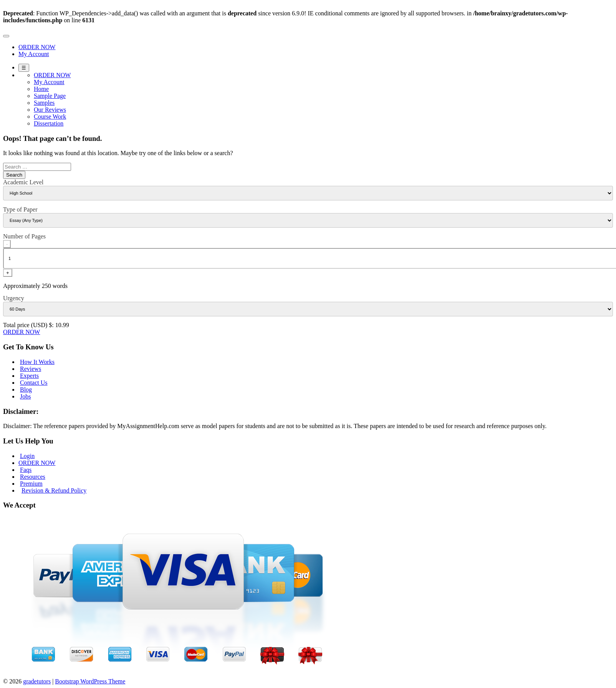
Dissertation (49, 123)
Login (27, 456)
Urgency (14, 298)
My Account (34, 54)
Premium (31, 484)
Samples (44, 103)
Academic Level (23, 182)
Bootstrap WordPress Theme (90, 681)
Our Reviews (50, 110)
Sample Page (50, 96)
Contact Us (34, 383)
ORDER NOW (37, 47)
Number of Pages (24, 236)
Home (41, 89)
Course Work (50, 117)
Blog (26, 389)
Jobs (25, 396)
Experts (29, 376)
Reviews (31, 369)
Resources (33, 477)
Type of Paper (20, 209)
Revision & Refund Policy (54, 490)
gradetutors (37, 681)
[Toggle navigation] (6, 36)
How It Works (37, 362)
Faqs (26, 470)
